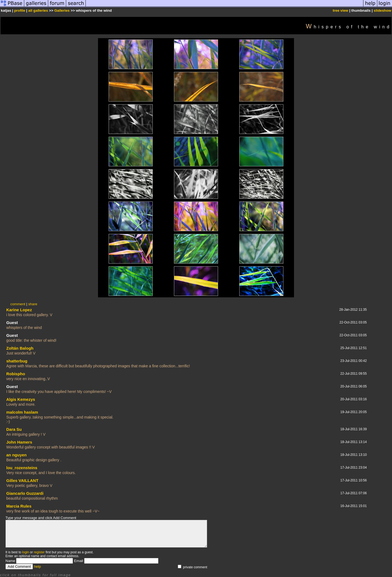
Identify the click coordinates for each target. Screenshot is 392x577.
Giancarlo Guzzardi (25, 493)
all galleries (38, 10)
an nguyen (16, 455)
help (37, 567)
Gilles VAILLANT (22, 480)
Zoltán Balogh (20, 348)
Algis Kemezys (21, 399)
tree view (340, 10)
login (25, 552)
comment (18, 304)
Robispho (16, 374)
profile (20, 10)
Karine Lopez (19, 310)
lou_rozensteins (22, 468)
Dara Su (14, 429)
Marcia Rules (19, 506)
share (33, 304)
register (39, 552)
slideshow (382, 10)
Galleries (62, 10)
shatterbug (17, 361)
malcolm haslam (22, 412)
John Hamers (19, 442)
